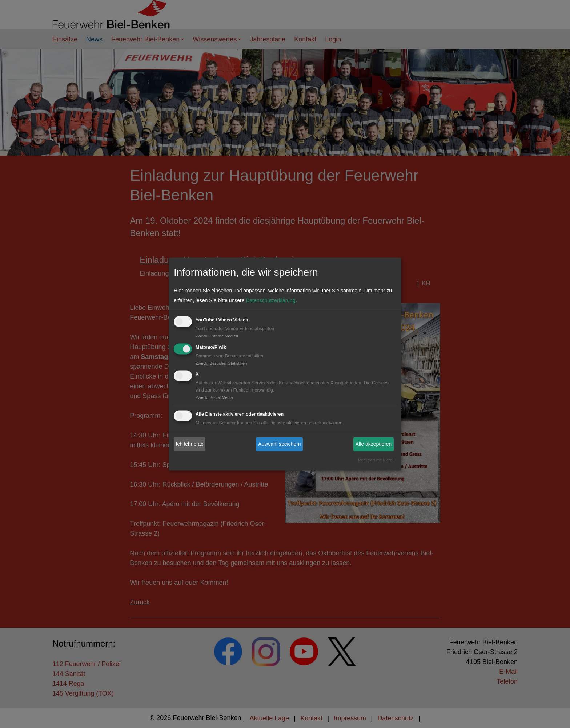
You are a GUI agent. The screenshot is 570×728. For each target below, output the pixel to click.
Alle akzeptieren (374, 444)
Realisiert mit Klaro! (376, 460)
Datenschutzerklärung (270, 300)
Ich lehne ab (190, 444)
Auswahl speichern (280, 444)
